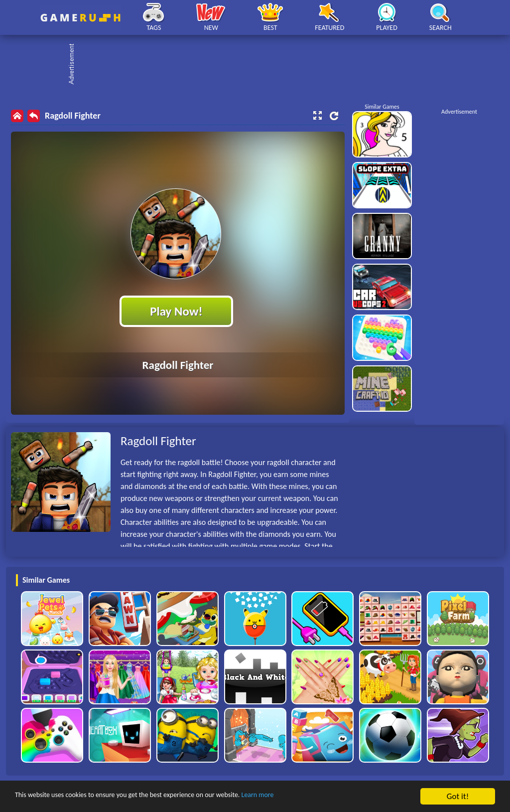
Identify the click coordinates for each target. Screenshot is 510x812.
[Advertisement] (260, 65)
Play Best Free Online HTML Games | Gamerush (80, 18)
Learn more (311, 797)
